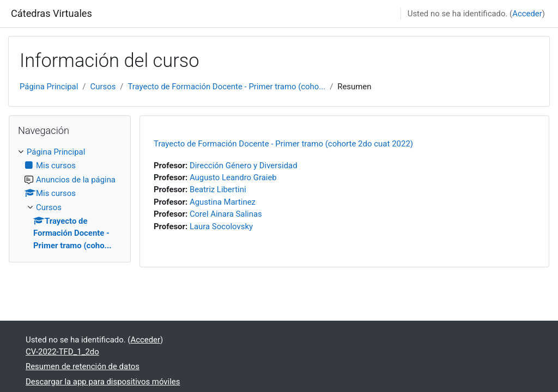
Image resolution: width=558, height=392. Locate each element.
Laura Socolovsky (221, 226)
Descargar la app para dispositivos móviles (103, 382)
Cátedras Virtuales (51, 13)
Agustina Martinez (223, 202)
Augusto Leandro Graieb (233, 177)
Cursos (103, 87)
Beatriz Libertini (218, 189)
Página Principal (49, 87)
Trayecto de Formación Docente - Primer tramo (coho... (226, 87)
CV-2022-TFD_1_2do (62, 352)
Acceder (527, 14)
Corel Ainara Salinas (226, 214)
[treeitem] (70, 199)
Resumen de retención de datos (83, 366)
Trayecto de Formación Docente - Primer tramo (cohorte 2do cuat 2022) (283, 144)
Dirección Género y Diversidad (244, 166)
